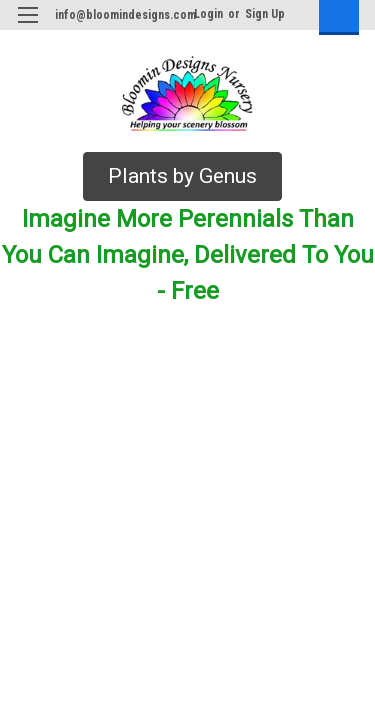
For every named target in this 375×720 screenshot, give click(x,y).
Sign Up (265, 14)
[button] (182, 177)
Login (208, 14)
